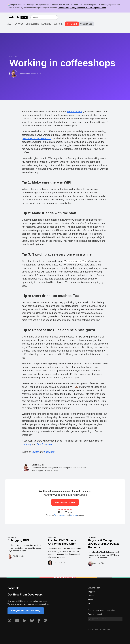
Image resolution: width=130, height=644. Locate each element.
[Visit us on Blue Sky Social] (32, 621)
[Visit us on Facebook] (39, 621)
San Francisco (44, 444)
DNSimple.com (94, 588)
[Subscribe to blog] (120, 619)
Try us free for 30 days (65, 502)
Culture (58, 24)
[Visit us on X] (9, 621)
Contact (91, 596)
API (90, 603)
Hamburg (27, 444)
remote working (75, 112)
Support (91, 592)
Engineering (32, 24)
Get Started (72, 24)
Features (19, 24)
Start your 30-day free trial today (26, 611)
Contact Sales (86, 24)
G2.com (73, 515)
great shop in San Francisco (37, 138)
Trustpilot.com (60, 515)
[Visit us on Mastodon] (45, 621)
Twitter (35, 452)
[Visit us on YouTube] (17, 621)
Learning (46, 24)
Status (91, 600)
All (9, 24)
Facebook (49, 452)
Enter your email (95, 614)
